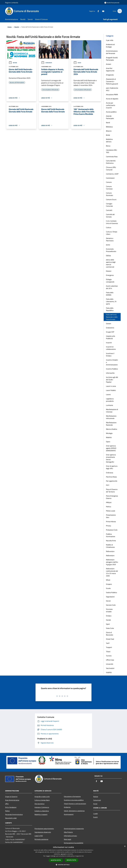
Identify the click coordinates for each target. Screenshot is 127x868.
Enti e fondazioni (11, 807)
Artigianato (110, 75)
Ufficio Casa (110, 660)
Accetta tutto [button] (56, 860)
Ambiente (67, 807)
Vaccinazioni (110, 668)
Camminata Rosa (112, 157)
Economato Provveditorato (111, 250)
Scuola (108, 588)
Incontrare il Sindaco (110, 355)
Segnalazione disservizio (43, 832)
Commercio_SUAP (112, 174)
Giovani (109, 324)
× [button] (125, 846)
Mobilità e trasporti (41, 814)
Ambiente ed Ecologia (110, 46)
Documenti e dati (11, 818)
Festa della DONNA (110, 294)
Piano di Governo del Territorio (112, 491)
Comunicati (47, 63)
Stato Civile (110, 628)
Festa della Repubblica (110, 309)
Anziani (109, 64)
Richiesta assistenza (41, 839)
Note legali (68, 839)
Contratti (109, 210)
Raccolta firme (111, 541)
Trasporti (109, 647)
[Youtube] (102, 11)
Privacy (109, 526)
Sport (108, 624)
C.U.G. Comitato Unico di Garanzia (112, 222)
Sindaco (109, 616)
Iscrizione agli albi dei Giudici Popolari (112, 380)
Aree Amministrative (12, 800)
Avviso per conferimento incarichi (111, 105)
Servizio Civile (111, 605)
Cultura (109, 228)
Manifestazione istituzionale (111, 417)
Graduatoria (110, 328)
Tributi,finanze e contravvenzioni (75, 804)
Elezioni (109, 271)
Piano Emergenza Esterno (112, 497)
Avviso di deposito (112, 99)
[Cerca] (119, 11)
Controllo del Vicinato (110, 216)
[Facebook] (97, 11)
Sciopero (109, 584)
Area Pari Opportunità (110, 69)
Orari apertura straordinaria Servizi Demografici (111, 458)
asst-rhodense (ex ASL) (112, 89)
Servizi (108, 601)
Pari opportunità (112, 481)
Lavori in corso (111, 386)
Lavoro (108, 394)
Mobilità (109, 437)
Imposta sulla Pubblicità (111, 337)
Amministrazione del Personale (112, 52)
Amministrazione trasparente (74, 829)
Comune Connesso (109, 188)
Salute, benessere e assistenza (74, 811)
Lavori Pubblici (111, 390)
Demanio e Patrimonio (110, 239)
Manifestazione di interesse (112, 411)
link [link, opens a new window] (83, 856)
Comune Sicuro (111, 199)
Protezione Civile (112, 530)
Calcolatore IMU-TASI (112, 151)
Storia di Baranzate (110, 634)
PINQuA (109, 502)
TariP (108, 643)
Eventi (95, 817)
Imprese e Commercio (42, 807)
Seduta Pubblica (111, 592)
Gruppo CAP (110, 332)
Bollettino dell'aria (109, 140)
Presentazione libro (111, 516)
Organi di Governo (11, 797)
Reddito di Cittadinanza (110, 546)
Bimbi (108, 135)
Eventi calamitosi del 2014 (112, 287)
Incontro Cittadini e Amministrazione (112, 362)
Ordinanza (110, 473)
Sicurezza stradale (109, 610)
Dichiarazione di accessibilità (74, 843)
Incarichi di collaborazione (111, 348)
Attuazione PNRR (112, 95)
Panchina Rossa (111, 477)
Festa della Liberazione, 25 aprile (111, 301)
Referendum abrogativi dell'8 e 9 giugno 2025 (112, 562)
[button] (63, 865)
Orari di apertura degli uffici (112, 467)
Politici (7, 811)
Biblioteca (109, 127)
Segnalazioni (110, 597)
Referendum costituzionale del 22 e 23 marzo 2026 (112, 572)
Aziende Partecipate (110, 117)
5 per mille (110, 40)
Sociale (108, 620)
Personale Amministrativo (14, 814)
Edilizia (108, 256)
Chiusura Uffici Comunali (111, 168)
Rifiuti (108, 580)
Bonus (108, 146)
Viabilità (109, 672)
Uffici (7, 804)
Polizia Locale (111, 511)
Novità (17, 27)
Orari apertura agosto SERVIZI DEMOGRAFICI (111, 448)
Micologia (109, 433)
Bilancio (109, 131)
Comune (109, 182)
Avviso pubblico (111, 112)
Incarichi (109, 343)
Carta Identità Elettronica (111, 162)
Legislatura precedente (110, 400)
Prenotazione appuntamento (44, 829)
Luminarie (109, 405)
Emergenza (110, 275)
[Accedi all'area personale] (112, 3)
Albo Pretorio (68, 832)
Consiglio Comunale (109, 205)
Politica (109, 507)
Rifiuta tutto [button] (71, 860)
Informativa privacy (70, 836)
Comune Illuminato (109, 194)
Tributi (108, 652)
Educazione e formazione (72, 796)
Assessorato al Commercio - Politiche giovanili (112, 81)
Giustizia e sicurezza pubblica (74, 800)
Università (110, 664)
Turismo (109, 656)
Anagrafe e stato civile (42, 797)
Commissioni (110, 178)
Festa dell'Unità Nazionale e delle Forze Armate (112, 317)
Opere (108, 442)
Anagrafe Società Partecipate (112, 59)
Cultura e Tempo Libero (112, 233)
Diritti (108, 245)
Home (10, 27)
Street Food (110, 639)
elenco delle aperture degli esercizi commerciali (111, 263)
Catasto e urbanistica (42, 811)
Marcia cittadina (112, 429)
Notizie (13, 63)
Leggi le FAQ (39, 836)
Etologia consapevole (110, 281)
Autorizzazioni (69, 814)
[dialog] (63, 856)
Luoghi (96, 814)
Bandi (108, 123)
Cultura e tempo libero (42, 800)
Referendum (110, 551)
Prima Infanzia (111, 522)
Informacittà (110, 373)
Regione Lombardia (12, 3)
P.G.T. (108, 485)
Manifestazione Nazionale (111, 424)
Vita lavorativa (39, 804)
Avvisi (77, 63)
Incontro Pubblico (112, 369)
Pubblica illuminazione (111, 535)
